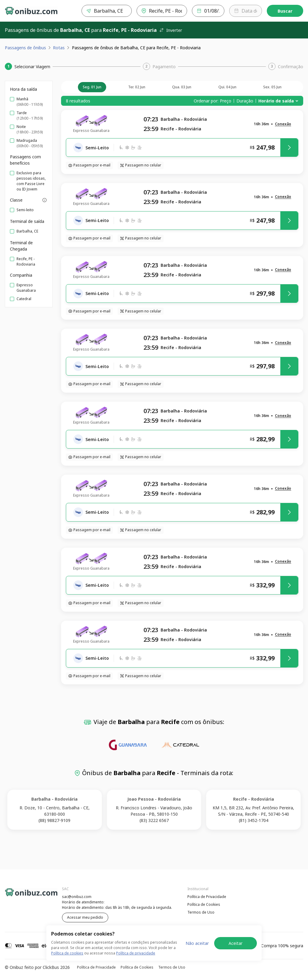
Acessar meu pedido (85, 917)
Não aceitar (197, 952)
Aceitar (236, 952)
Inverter (171, 30)
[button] (283, 124)
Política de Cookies (204, 904)
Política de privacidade (136, 962)
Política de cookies (67, 962)
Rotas (59, 48)
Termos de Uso (201, 912)
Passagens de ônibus (25, 48)
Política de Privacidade (207, 897)
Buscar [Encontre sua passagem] (285, 11)
